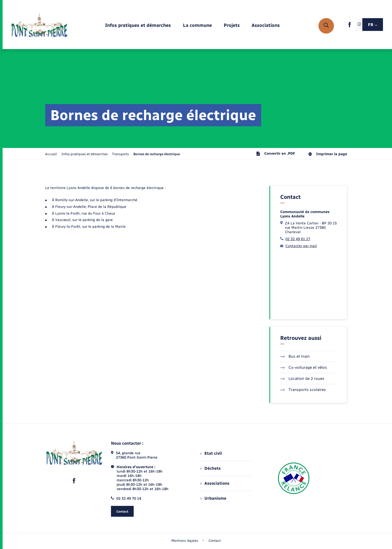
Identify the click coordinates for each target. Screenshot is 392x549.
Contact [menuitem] (215, 541)
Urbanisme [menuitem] (213, 498)
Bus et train (295, 356)
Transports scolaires (303, 390)
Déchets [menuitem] (211, 468)
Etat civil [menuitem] (211, 453)
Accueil (51, 154)
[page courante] (157, 154)
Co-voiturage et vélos (304, 367)
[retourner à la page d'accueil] (39, 26)
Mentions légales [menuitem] (185, 541)
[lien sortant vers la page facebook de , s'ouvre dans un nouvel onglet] (350, 26)
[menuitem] (138, 26)
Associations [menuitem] (215, 483)
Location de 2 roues (302, 379)
